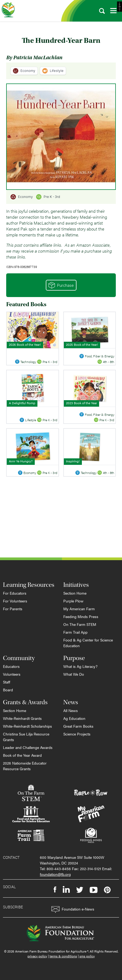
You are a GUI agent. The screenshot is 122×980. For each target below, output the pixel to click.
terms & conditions (63, 956)
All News (71, 710)
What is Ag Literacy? (80, 666)
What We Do (74, 674)
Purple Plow (73, 601)
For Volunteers (15, 601)
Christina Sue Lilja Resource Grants (26, 737)
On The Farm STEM (80, 624)
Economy (24, 71)
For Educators (15, 593)
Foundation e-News (73, 910)
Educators (11, 666)
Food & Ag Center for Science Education (88, 643)
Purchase (61, 285)
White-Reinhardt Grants (22, 718)
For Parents (13, 609)
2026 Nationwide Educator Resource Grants (25, 766)
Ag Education (74, 718)
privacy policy (37, 956)
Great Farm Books (78, 726)
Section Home (75, 593)
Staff (7, 682)
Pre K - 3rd (48, 197)
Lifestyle (53, 71)
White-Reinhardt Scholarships (27, 726)
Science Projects (77, 734)
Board (8, 690)
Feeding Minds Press (81, 616)
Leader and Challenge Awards (28, 747)
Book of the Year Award (22, 755)
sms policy (87, 956)
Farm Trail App (75, 632)
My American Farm (79, 609)
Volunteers (12, 674)
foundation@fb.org (55, 874)
